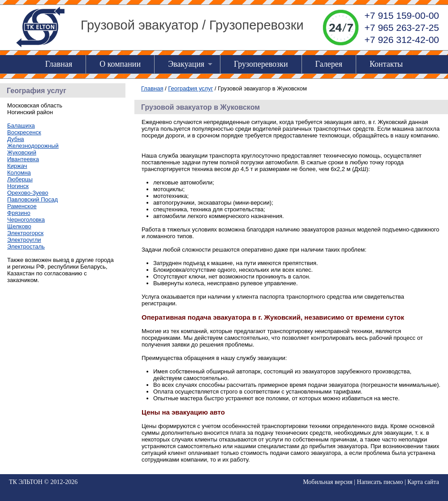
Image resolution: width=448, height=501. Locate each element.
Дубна (16, 139)
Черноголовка (26, 220)
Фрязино (19, 213)
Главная (59, 64)
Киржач (17, 166)
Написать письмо (380, 482)
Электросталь (26, 246)
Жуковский (22, 152)
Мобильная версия (328, 482)
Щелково (19, 226)
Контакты (386, 64)
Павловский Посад (32, 199)
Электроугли (24, 240)
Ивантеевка (23, 159)
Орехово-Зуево (28, 193)
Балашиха (21, 126)
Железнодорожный (33, 146)
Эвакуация (186, 64)
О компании (120, 64)
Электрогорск (25, 233)
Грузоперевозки (261, 64)
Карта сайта (423, 482)
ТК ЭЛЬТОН (26, 482)
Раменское (22, 206)
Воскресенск (24, 132)
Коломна (19, 173)
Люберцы (20, 179)
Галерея (329, 64)
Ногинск (18, 186)
